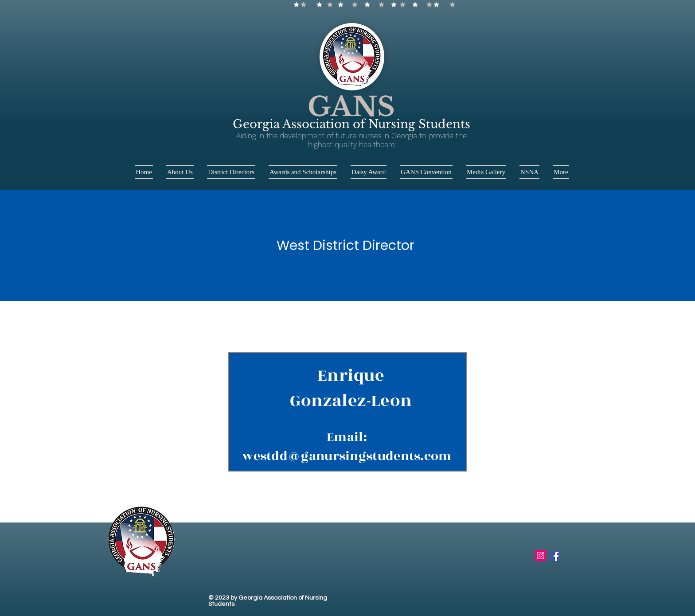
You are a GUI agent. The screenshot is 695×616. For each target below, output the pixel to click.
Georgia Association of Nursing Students (351, 124)
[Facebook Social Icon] (555, 556)
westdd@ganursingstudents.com (347, 456)
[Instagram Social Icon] (541, 556)
